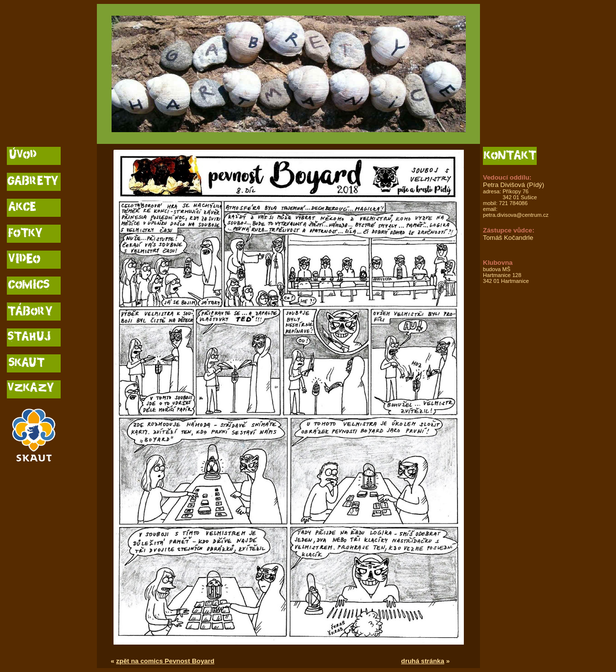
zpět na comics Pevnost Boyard (165, 661)
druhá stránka (423, 661)
